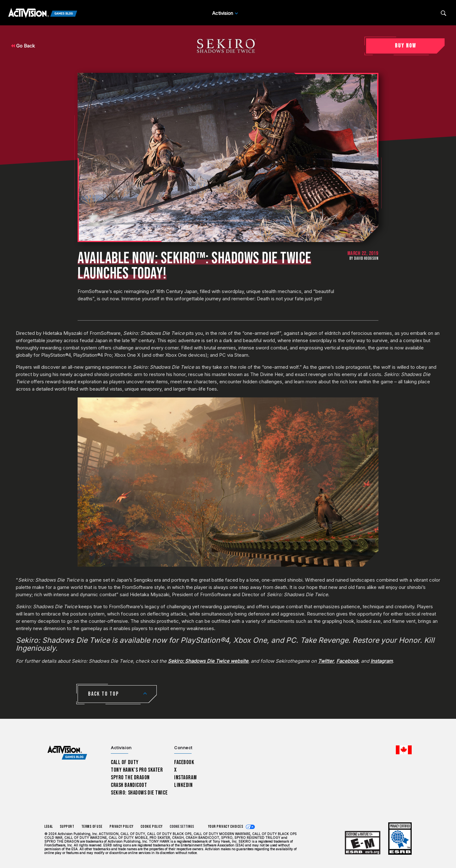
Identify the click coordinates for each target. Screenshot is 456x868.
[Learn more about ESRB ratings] (363, 843)
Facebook (184, 762)
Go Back (23, 46)
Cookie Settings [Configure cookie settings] (182, 827)
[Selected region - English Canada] (404, 750)
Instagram (185, 778)
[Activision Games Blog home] (67, 753)
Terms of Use (92, 827)
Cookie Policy (152, 827)
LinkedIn (184, 785)
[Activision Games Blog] (43, 13)
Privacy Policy (122, 827)
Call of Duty (125, 762)
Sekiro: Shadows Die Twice (139, 793)
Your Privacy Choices (226, 827)
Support (67, 827)
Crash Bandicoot (129, 785)
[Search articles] (443, 13)
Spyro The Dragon (130, 778)
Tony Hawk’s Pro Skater (137, 770)
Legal (49, 827)
